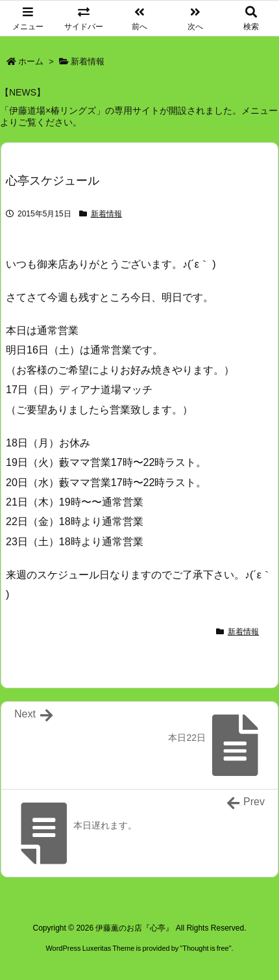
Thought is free (205, 948)
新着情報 (88, 61)
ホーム (31, 61)
